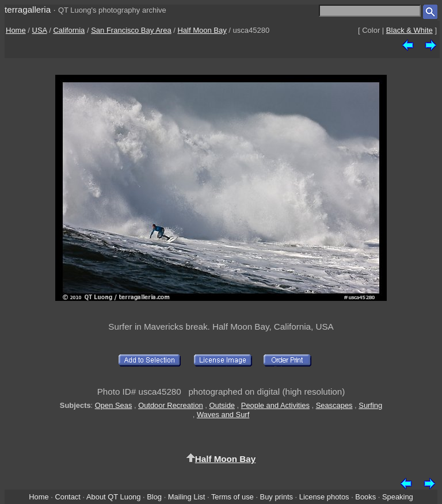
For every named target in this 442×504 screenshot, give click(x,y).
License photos (324, 497)
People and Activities (275, 405)
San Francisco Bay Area (131, 30)
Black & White (409, 30)
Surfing (370, 405)
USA (40, 30)
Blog (154, 497)
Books (365, 497)
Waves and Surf (223, 415)
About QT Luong (113, 497)
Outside (222, 405)
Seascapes (334, 405)
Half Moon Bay (202, 30)
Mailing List (187, 497)
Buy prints (277, 497)
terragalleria (28, 9)
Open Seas (114, 405)
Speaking (398, 497)
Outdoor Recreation (171, 405)
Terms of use (233, 497)
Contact (67, 497)
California (69, 30)
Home (16, 30)
